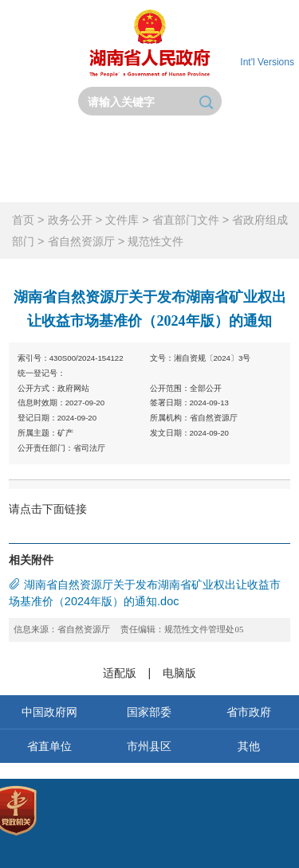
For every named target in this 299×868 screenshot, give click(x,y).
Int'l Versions (267, 62)
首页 (37, 144)
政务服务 (37, 182)
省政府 (112, 144)
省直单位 (49, 746)
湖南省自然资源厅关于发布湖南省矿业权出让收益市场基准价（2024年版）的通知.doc (145, 593)
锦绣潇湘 (262, 182)
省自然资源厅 (81, 241)
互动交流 (112, 182)
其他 (249, 746)
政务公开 (262, 144)
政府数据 (187, 182)
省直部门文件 (186, 220)
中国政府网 (49, 712)
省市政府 (249, 712)
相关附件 (31, 560)
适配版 (120, 673)
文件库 (122, 220)
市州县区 (149, 746)
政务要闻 (187, 144)
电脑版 (179, 673)
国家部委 (149, 712)
